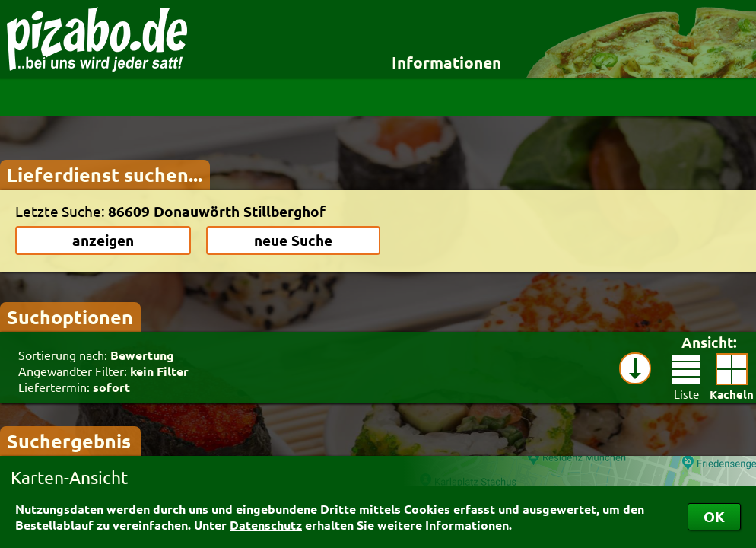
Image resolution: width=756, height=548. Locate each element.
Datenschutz (266, 525)
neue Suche (293, 240)
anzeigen (103, 240)
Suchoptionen (70, 317)
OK (714, 516)
